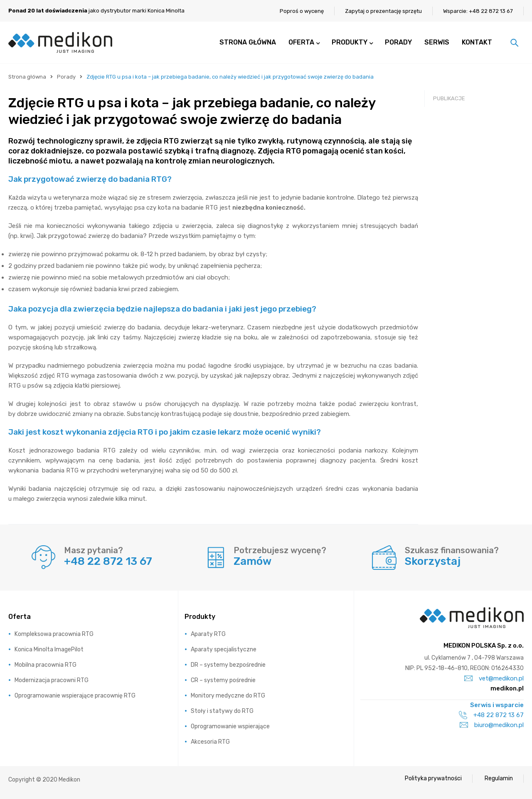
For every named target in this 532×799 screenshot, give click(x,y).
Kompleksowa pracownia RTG (54, 634)
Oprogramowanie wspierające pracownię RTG (75, 696)
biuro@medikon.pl (492, 725)
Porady (66, 77)
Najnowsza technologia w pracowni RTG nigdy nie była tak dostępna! (472, 177)
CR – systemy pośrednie (223, 680)
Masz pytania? (94, 550)
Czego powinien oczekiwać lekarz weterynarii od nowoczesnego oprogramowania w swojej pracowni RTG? (468, 344)
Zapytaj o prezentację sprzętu (383, 11)
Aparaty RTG (208, 634)
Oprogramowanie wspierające (230, 726)
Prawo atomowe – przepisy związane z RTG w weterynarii (471, 148)
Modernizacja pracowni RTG (52, 680)
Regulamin (499, 778)
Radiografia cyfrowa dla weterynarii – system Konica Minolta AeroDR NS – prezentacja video (469, 215)
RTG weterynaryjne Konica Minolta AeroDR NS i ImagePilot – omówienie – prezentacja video (473, 298)
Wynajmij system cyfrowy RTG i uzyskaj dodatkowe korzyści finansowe (470, 119)
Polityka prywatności (433, 778)
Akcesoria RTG (210, 742)
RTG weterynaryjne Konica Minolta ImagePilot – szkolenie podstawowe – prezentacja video (472, 256)
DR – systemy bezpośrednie (228, 665)
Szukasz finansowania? (452, 550)
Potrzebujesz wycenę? (280, 550)
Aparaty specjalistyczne (224, 649)
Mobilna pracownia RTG (46, 665)
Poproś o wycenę (302, 11)
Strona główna (27, 77)
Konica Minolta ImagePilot (49, 649)
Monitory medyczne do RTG (228, 696)
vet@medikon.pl (494, 678)
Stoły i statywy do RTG (222, 711)
